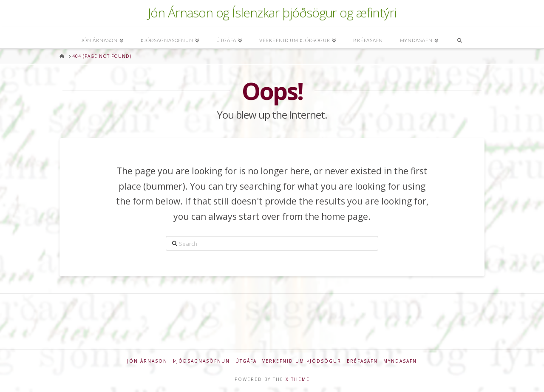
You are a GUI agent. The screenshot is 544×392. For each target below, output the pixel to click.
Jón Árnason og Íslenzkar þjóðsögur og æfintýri (272, 13)
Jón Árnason (147, 361)
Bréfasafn (362, 361)
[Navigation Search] (459, 38)
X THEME (298, 379)
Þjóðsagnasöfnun (201, 361)
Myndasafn (400, 361)
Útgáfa (246, 361)
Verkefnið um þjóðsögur (302, 361)
